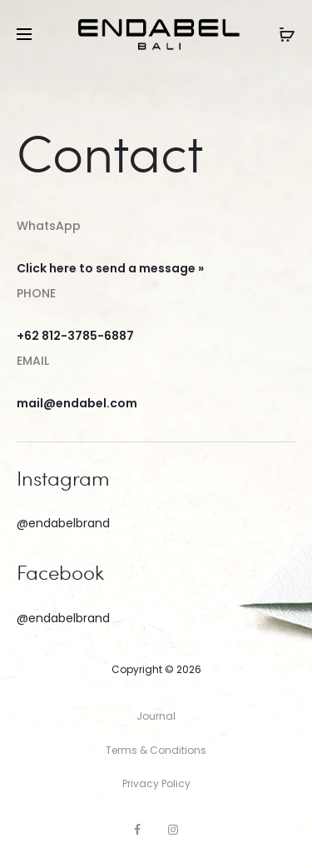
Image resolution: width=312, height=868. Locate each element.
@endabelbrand (63, 523)
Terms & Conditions (156, 750)
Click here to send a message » (110, 268)
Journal (156, 716)
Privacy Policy (156, 783)
